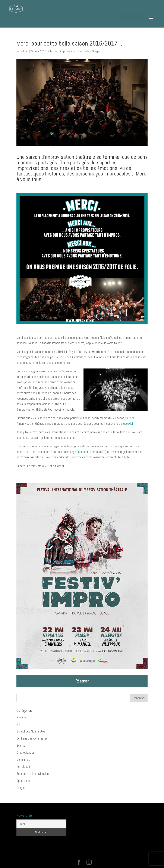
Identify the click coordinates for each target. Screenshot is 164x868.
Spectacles (84, 51)
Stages (97, 51)
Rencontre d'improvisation (33, 774)
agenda (35, 457)
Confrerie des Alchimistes (32, 738)
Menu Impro (23, 760)
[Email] (41, 824)
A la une (53, 51)
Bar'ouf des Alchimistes (31, 731)
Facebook (83, 452)
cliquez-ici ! (127, 424)
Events (21, 745)
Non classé (23, 767)
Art (18, 724)
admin (25, 51)
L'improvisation (68, 51)
